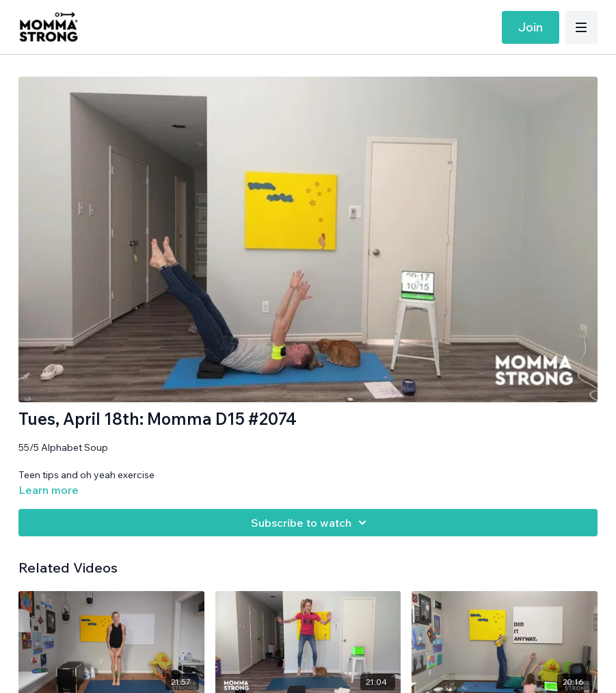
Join (531, 27)
